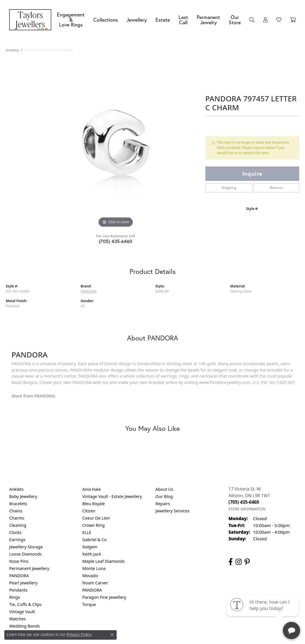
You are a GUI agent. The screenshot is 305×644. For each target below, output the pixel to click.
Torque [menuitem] (89, 604)
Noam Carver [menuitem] (95, 583)
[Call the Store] (244, 502)
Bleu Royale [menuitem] (94, 504)
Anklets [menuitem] (16, 489)
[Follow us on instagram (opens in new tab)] (239, 562)
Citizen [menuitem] (89, 511)
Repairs (163, 504)
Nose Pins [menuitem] (19, 561)
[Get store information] (247, 509)
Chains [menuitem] (16, 511)
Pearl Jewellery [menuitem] (23, 583)
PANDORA (89, 291)
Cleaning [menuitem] (18, 525)
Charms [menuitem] (17, 518)
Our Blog (164, 496)
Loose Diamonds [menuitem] (25, 554)
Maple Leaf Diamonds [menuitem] (104, 561)
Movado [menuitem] (90, 576)
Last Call (183, 20)
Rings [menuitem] (15, 597)
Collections (106, 20)
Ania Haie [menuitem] (92, 489)
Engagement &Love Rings (71, 20)
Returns (276, 188)
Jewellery (137, 20)
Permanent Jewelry (208, 20)
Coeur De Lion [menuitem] (96, 518)
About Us (164, 489)
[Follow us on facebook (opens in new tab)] (231, 562)
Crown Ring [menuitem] (94, 525)
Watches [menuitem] (17, 619)
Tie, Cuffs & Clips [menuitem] (25, 604)
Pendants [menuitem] (18, 590)
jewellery (12, 50)
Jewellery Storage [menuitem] (26, 547)
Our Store (235, 20)
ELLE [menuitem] (87, 532)
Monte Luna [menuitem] (94, 568)
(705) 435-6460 (116, 241)
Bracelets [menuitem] (18, 504)
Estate (163, 20)
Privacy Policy (79, 634)
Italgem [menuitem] (90, 547)
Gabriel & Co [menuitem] (95, 540)
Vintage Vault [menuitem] (22, 612)
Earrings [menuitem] (17, 540)
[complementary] (263, 612)
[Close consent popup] (112, 635)
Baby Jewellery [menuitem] (23, 496)
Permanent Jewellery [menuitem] (29, 568)
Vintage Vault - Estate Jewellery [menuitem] (112, 496)
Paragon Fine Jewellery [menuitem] (104, 597)
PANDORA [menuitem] (19, 576)
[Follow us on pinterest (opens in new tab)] (247, 562)
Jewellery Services (173, 511)
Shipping (229, 188)
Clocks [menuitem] (15, 532)
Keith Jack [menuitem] (92, 554)
